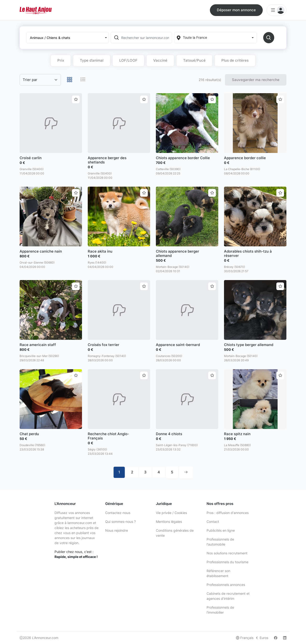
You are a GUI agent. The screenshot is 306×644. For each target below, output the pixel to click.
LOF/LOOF (128, 60)
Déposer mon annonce (236, 10)
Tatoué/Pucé (194, 60)
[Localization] (215, 38)
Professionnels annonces (226, 585)
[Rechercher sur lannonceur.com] (146, 38)
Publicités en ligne (221, 530)
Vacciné (160, 60)
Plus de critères (235, 60)
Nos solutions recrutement (227, 553)
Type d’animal (92, 60)
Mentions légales (169, 522)
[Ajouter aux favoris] (76, 99)
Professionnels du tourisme (227, 562)
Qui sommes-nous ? (120, 522)
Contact (213, 522)
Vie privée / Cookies (171, 513)
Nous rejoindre (117, 530)
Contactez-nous (118, 513)
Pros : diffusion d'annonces (228, 513)
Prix (61, 60)
